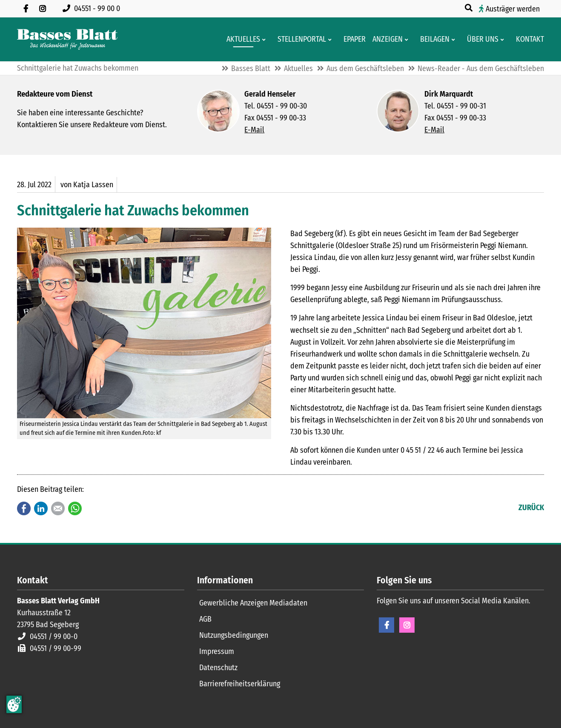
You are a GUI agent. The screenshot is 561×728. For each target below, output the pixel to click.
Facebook (24, 508)
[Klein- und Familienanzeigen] (385, 39)
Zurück (531, 508)
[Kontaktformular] (527, 39)
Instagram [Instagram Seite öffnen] (407, 625)
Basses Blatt (251, 69)
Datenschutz (218, 668)
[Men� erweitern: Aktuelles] (265, 40)
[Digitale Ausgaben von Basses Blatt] (352, 39)
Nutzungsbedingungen (234, 635)
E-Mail (254, 130)
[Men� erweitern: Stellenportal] (331, 40)
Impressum (217, 651)
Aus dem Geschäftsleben (365, 69)
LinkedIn (41, 508)
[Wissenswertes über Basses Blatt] (480, 39)
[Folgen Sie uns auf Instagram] (43, 9)
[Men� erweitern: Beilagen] (455, 40)
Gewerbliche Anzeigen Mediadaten (253, 603)
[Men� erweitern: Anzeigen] (408, 40)
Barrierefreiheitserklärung (240, 684)
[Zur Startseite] (67, 39)
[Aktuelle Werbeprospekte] (432, 39)
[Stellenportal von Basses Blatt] (299, 39)
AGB (205, 619)
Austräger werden (513, 9)
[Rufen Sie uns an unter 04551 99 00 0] (93, 9)
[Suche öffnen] (469, 8)
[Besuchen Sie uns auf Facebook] (26, 9)
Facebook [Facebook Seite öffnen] (386, 625)
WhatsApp (75, 508)
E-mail (58, 508)
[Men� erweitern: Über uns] (504, 40)
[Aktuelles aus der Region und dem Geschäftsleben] (241, 39)
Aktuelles (298, 69)
